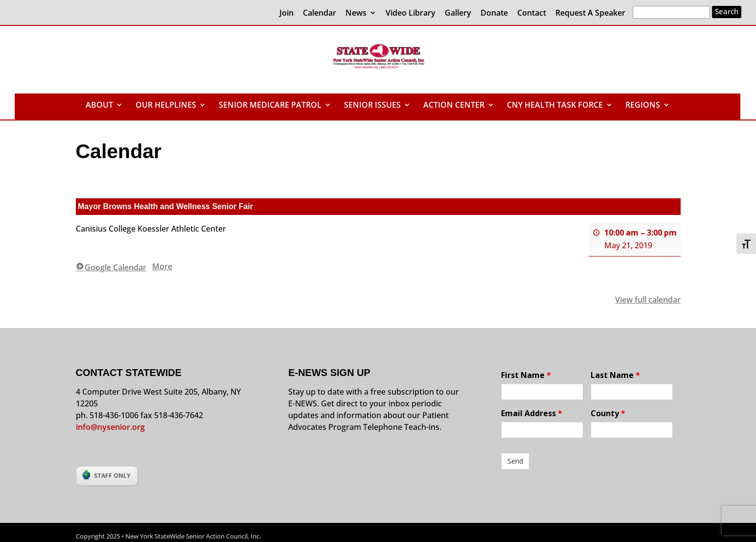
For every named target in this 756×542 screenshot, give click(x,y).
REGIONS (643, 106)
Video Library (411, 13)
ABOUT (99, 106)
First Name (526, 375)
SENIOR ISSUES (372, 106)
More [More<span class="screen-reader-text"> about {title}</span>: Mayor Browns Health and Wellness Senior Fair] (162, 266)
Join (286, 13)
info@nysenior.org (110, 427)
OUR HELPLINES (166, 106)
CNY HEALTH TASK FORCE (555, 106)
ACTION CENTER (454, 106)
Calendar (320, 13)
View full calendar (648, 299)
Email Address (532, 413)
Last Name (615, 375)
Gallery (458, 13)
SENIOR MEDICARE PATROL (270, 106)
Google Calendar (111, 267)
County (608, 413)
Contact (532, 13)
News (356, 13)
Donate (494, 13)
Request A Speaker (590, 13)
